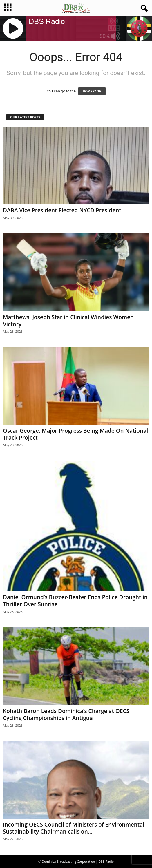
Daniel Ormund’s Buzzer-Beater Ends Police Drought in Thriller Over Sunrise (75, 601)
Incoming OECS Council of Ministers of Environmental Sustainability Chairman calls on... (74, 828)
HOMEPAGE (92, 91)
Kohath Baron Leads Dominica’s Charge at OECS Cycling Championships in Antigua (66, 714)
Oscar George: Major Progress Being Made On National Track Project (75, 434)
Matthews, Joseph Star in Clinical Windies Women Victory (68, 321)
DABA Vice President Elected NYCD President (62, 210)
